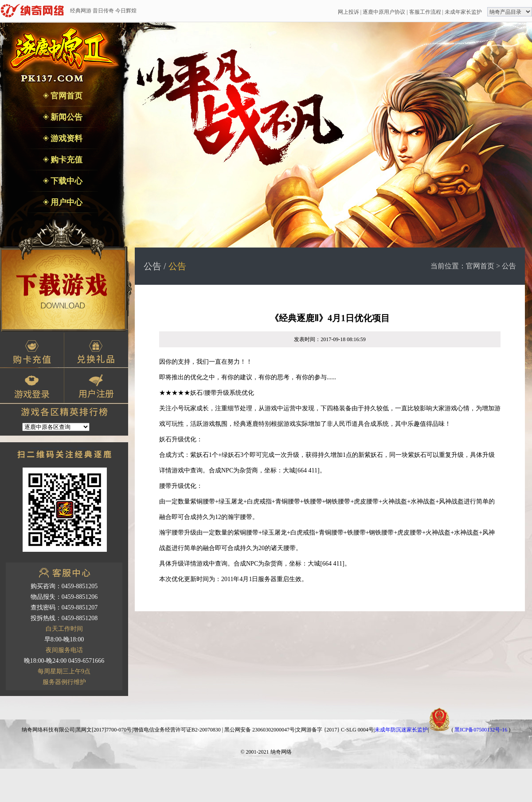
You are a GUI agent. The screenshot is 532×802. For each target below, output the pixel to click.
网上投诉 (348, 12)
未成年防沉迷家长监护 (401, 730)
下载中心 (66, 181)
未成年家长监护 (463, 12)
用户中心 (66, 202)
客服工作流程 (425, 12)
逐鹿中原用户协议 (384, 12)
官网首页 (66, 96)
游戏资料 (66, 138)
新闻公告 (66, 117)
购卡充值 (66, 160)
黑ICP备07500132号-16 (481, 730)
